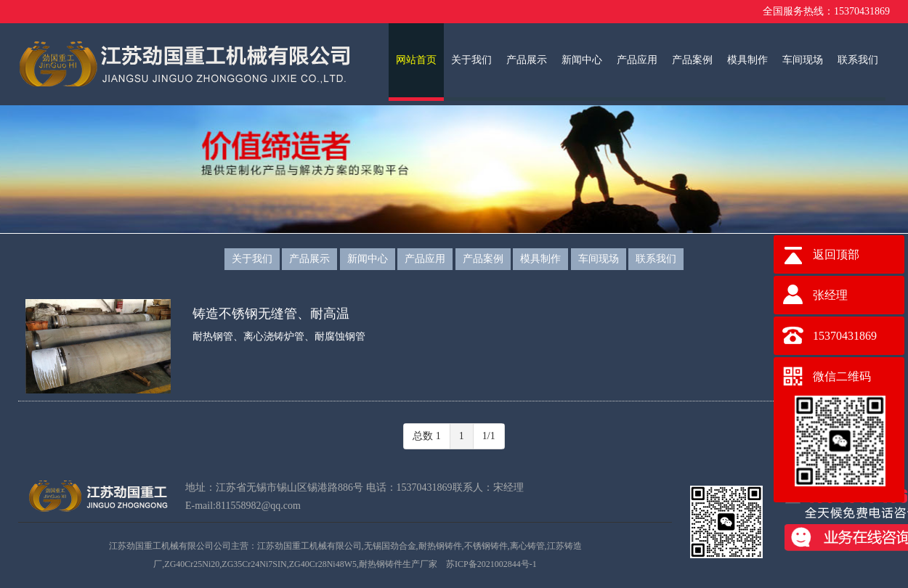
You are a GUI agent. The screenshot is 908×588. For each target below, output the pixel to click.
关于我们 (471, 60)
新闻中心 (582, 60)
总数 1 (427, 436)
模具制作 (747, 60)
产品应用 (637, 60)
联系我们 (858, 60)
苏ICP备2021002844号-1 (491, 564)
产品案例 (692, 60)
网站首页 (416, 60)
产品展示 (527, 60)
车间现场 (803, 60)
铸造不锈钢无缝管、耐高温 (271, 314)
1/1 (489, 436)
